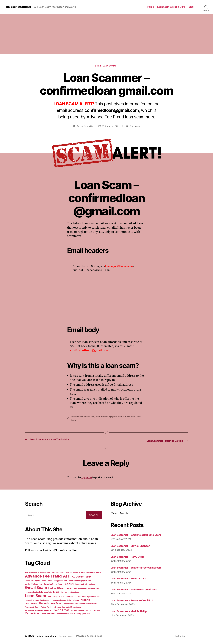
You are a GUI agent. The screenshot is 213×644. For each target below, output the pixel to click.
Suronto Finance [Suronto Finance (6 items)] (77, 611)
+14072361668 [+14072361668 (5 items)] (31, 573)
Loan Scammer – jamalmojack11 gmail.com (140, 535)
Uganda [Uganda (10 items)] (96, 611)
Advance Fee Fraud (81, 417)
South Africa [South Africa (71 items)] (61, 610)
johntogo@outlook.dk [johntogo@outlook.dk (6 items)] (34, 592)
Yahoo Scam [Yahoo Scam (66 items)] (33, 614)
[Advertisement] (106, 34)
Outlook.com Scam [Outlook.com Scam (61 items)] (51, 604)
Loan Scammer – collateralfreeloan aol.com (140, 568)
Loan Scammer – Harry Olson (130, 557)
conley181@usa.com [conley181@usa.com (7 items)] (34, 584)
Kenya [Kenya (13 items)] (56, 592)
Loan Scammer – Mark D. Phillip (132, 612)
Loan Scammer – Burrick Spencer (133, 546)
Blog (191, 7)
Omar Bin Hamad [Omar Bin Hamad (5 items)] (31, 604)
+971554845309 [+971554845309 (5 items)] (58, 573)
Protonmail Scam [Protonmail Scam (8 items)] (32, 607)
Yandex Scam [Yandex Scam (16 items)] (48, 614)
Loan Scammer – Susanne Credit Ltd (135, 601)
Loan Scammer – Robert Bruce (131, 579)
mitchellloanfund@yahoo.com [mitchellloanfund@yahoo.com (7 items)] (38, 601)
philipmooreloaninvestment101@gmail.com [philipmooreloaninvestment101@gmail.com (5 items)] (80, 604)
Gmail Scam (130, 417)
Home (151, 7)
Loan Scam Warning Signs (171, 7)
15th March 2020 (110, 127)
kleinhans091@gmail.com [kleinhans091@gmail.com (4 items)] (70, 593)
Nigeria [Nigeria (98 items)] (85, 600)
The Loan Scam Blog (20, 7)
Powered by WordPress (93, 636)
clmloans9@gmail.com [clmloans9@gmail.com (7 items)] (57, 581)
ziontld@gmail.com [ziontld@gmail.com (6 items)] (82, 614)
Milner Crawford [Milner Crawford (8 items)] (66, 597)
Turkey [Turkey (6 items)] (89, 611)
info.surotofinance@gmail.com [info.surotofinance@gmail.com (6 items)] (87, 589)
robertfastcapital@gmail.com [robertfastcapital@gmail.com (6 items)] (69, 607)
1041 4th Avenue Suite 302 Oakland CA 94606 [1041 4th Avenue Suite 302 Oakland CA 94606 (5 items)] (83, 573)
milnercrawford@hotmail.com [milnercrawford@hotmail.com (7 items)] (87, 597)
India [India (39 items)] (70, 588)
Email (98, 66)
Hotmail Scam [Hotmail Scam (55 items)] (57, 588)
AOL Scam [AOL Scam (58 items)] (78, 577)
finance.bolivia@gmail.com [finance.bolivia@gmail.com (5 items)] (85, 584)
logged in (87, 478)
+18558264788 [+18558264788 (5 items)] (44, 573)
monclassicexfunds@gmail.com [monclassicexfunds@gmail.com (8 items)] (66, 601)
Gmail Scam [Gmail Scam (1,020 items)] (36, 588)
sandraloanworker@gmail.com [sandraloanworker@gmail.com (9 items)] (39, 611)
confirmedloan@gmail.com (110, 417)
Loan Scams (111, 66)
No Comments (134, 127)
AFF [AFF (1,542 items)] (67, 576)
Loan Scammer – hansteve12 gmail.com (137, 590)
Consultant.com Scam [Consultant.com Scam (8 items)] (53, 584)
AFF (93, 417)
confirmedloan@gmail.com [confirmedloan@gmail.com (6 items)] (80, 581)
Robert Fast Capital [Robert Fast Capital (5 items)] (48, 607)
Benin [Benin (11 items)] (88, 577)
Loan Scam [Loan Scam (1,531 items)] (36, 596)
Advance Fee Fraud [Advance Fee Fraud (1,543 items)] (43, 576)
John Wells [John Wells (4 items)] (48, 593)
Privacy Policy (69, 636)
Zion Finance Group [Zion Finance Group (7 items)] (64, 614)
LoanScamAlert (86, 127)
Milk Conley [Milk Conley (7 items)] (52, 597)
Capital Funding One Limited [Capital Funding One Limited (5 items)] (36, 581)
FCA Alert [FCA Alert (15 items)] (69, 584)
